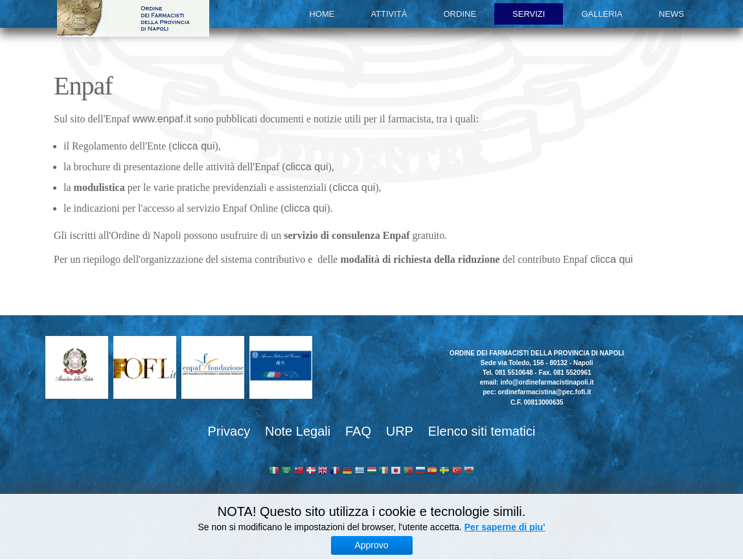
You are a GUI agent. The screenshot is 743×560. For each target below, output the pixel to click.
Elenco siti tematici (482, 431)
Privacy (229, 431)
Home (322, 14)
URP (400, 431)
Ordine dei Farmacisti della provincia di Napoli (133, 18)
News (671, 14)
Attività (389, 14)
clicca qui (194, 146)
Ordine (460, 14)
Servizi (529, 14)
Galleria (602, 14)
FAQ (358, 431)
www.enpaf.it (162, 119)
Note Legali (298, 431)
